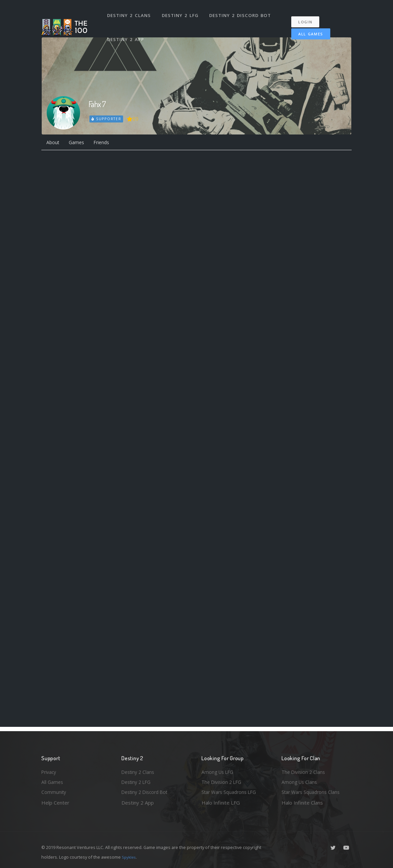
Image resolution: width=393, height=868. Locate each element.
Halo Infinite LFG (221, 803)
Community (54, 792)
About (54, 143)
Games (79, 143)
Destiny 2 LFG (181, 13)
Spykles (130, 857)
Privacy (50, 770)
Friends (107, 143)
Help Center (55, 803)
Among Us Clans (300, 781)
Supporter (107, 119)
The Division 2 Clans (304, 770)
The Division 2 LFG (223, 781)
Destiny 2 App (126, 31)
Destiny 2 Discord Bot (242, 13)
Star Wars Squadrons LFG (231, 792)
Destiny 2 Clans (130, 13)
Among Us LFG (219, 770)
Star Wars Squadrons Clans (312, 792)
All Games (306, 29)
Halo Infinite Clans (302, 803)
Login (309, 17)
